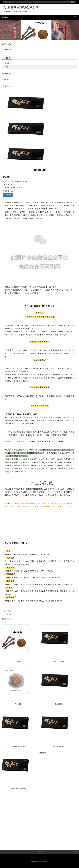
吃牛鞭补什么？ (8, 49)
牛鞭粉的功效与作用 (19, 746)
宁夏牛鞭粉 (58, 704)
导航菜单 (5, 17)
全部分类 (6, 63)
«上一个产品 (7, 611)
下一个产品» (7, 614)
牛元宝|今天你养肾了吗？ (19, 789)
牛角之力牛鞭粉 (58, 662)
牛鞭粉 (6, 67)
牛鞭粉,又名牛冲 (19, 704)
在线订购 (8, 195)
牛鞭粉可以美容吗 (58, 746)
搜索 (73, 2)
